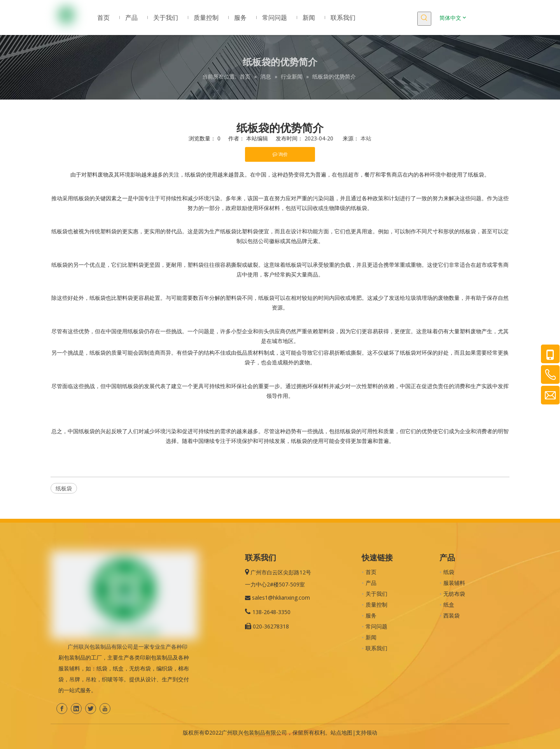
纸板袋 (64, 488)
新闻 (371, 637)
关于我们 (376, 594)
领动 (372, 732)
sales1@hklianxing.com (281, 598)
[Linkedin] (76, 709)
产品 (371, 583)
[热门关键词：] (424, 19)
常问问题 (376, 626)
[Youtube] (105, 709)
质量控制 (376, 605)
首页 (371, 572)
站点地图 (341, 732)
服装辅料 (454, 583)
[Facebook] (62, 709)
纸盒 (449, 605)
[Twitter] (91, 709)
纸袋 (449, 572)
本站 (366, 138)
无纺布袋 (454, 594)
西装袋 (451, 615)
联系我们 (376, 648)
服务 (371, 615)
